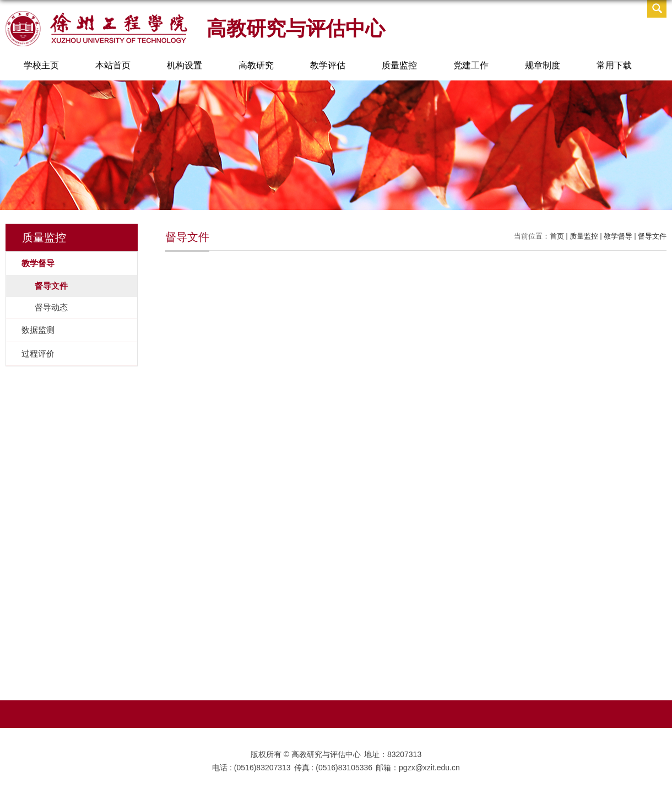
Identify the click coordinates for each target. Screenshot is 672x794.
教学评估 (328, 65)
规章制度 (543, 65)
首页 (557, 236)
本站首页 (113, 65)
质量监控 (399, 65)
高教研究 (256, 65)
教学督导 (618, 236)
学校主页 (41, 65)
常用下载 (614, 65)
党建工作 (471, 65)
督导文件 (652, 236)
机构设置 (185, 65)
